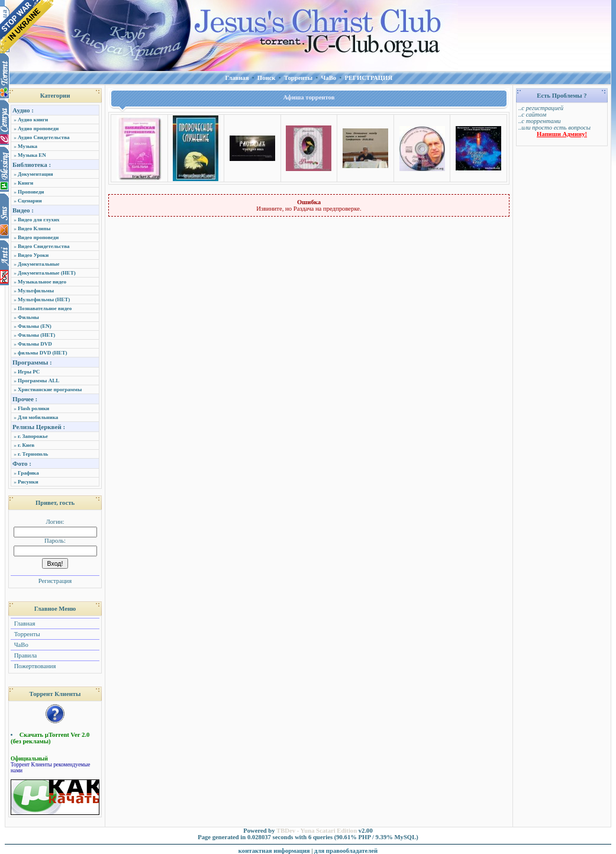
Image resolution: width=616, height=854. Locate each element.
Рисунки (28, 482)
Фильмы (28, 317)
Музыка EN (32, 155)
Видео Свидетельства (44, 246)
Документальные (39, 264)
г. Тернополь (33, 454)
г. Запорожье (33, 436)
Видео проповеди (38, 237)
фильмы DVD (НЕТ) (42, 353)
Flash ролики (33, 408)
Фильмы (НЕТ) (36, 335)
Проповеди (31, 192)
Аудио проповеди (38, 128)
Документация (36, 174)
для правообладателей (346, 851)
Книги (25, 183)
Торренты (26, 634)
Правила (25, 655)
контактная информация (274, 851)
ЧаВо (20, 645)
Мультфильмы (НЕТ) (44, 299)
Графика (28, 473)
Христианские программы (50, 389)
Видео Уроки (33, 255)
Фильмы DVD (35, 344)
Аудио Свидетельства (44, 137)
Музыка (28, 146)
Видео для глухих (39, 220)
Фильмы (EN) (35, 326)
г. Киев (26, 445)
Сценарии (30, 201)
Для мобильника (38, 417)
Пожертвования (34, 666)
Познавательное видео (45, 308)
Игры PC (29, 372)
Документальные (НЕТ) (47, 273)
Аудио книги (33, 120)
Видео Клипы (34, 228)
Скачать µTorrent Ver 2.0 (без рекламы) (50, 738)
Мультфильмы (36, 291)
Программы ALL (38, 381)
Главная (24, 623)
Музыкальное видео (42, 282)
